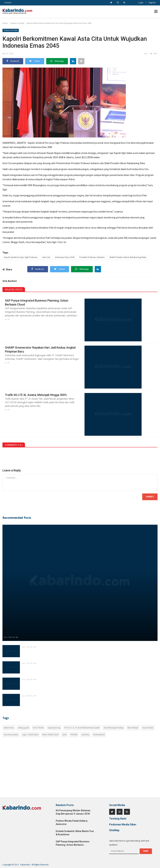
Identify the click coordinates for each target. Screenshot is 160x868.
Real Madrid (99, 735)
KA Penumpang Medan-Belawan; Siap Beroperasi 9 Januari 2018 (73, 812)
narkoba (85, 735)
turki (65, 735)
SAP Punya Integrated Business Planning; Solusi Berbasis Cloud (37, 302)
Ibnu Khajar (133, 728)
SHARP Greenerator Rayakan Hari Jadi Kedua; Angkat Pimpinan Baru (40, 349)
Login (141, 3)
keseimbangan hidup (114, 728)
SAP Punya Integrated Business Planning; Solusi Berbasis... (73, 843)
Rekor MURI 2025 (50, 735)
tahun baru (9, 728)
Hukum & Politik (17, 23)
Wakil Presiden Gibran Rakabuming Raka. (128, 257)
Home (5, 23)
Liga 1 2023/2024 (30, 735)
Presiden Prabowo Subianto (92, 257)
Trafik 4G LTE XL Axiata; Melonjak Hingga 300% (36, 395)
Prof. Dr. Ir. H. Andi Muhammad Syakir (82, 728)
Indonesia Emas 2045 (65, 257)
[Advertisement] (80, 769)
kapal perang (54, 728)
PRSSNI (74, 735)
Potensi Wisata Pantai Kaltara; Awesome (72, 822)
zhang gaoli (23, 728)
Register (152, 3)
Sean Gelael (148, 728)
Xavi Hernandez (11, 735)
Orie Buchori (10, 281)
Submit (150, 497)
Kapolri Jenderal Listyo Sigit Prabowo (21, 257)
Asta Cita (46, 257)
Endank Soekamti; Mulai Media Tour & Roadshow (75, 833)
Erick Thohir (38, 728)
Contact (8, 3)
